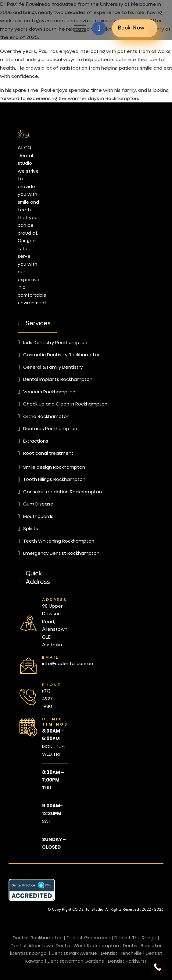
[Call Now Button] (158, 967)
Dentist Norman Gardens (76, 961)
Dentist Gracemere (88, 938)
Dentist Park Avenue (74, 953)
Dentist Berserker (142, 945)
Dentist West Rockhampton (87, 945)
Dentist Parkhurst (127, 961)
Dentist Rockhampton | (39, 938)
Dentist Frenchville (121, 953)
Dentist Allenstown (32, 945)
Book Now (135, 28)
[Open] (80, 28)
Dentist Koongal (29, 953)
